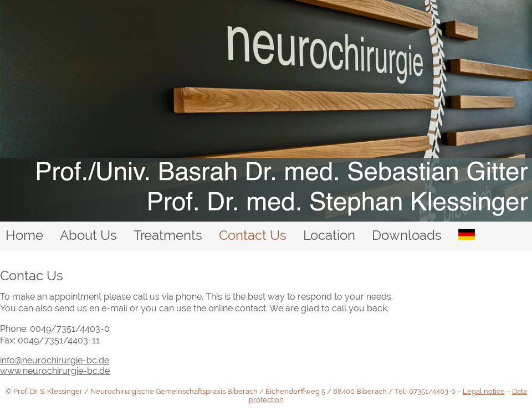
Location (329, 235)
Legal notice (484, 391)
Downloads (407, 235)
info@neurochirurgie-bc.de (55, 360)
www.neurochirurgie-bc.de (55, 371)
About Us (88, 235)
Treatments (168, 235)
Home (24, 235)
